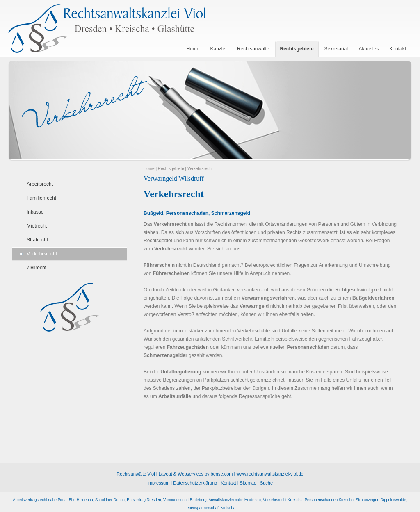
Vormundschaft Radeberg (185, 500)
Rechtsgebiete (171, 169)
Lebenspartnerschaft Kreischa (210, 508)
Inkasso (35, 212)
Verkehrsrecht (42, 254)
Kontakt (228, 483)
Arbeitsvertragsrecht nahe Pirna (40, 500)
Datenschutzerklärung (195, 483)
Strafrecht (37, 240)
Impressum (158, 483)
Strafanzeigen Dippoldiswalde (381, 500)
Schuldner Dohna (110, 500)
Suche (266, 483)
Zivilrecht (37, 268)
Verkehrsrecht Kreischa (283, 500)
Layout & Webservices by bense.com (196, 474)
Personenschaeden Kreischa (329, 500)
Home (149, 169)
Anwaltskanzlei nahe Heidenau (235, 500)
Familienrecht (41, 198)
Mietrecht (37, 226)
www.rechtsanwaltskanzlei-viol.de (270, 474)
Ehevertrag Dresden (144, 500)
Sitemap (248, 483)
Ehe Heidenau (81, 500)
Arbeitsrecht (40, 184)
